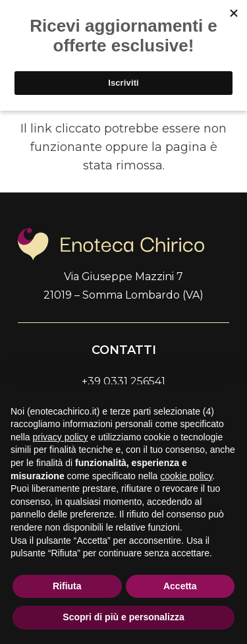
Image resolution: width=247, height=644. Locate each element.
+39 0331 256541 (123, 381)
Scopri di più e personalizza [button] (123, 617)
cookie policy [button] (186, 476)
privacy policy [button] (60, 437)
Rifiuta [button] (67, 586)
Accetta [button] (180, 586)
